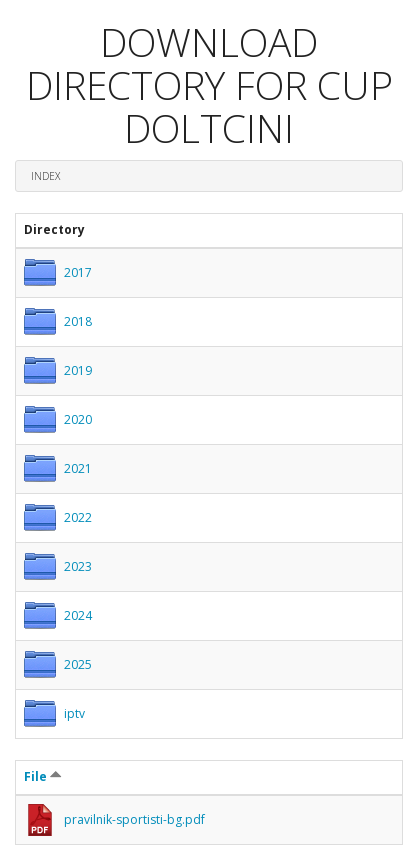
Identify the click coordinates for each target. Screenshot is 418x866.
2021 (78, 468)
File (43, 776)
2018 (78, 321)
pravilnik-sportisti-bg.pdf (134, 819)
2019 (78, 370)
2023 (78, 566)
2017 (78, 272)
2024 (78, 615)
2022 (78, 517)
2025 (78, 664)
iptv (74, 713)
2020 (78, 419)
